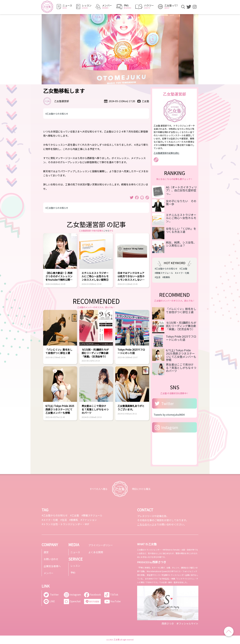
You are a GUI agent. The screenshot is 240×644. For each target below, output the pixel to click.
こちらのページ (146, 524)
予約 (73, 573)
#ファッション (89, 520)
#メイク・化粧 (182, 273)
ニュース (75, 552)
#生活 (157, 277)
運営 (46, 552)
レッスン (75, 566)
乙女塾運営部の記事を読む (167, 153)
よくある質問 (96, 552)
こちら (106, 231)
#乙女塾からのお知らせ (57, 114)
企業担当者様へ (52, 566)
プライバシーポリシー (101, 545)
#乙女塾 (183, 269)
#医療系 (166, 277)
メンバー (49, 573)
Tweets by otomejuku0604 (169, 415)
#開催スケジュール (164, 273)
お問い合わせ (51, 559)
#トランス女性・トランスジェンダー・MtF (65, 524)
